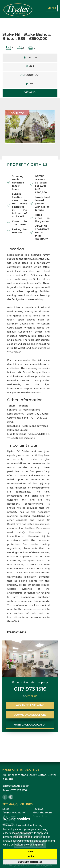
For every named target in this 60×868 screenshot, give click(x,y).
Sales (6, 809)
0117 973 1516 (30, 689)
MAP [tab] (30, 66)
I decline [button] (30, 856)
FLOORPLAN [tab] (30, 75)
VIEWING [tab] (30, 92)
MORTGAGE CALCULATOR (30, 725)
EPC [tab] (30, 84)
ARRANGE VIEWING (30, 705)
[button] (9, 127)
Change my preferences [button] (30, 862)
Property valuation (14, 813)
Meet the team (42, 813)
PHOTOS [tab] (30, 58)
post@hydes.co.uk (17, 786)
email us (32, 696)
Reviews (38, 809)
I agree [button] (30, 851)
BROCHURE (30, 715)
